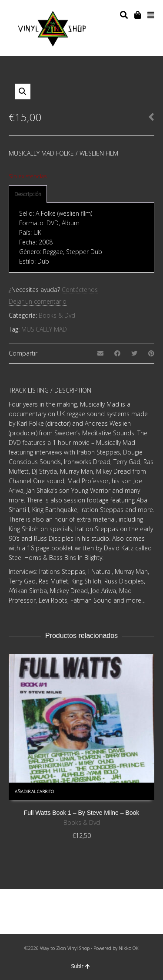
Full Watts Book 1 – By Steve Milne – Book (82, 813)
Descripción (28, 194)
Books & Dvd (57, 315)
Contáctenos (80, 290)
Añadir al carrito (34, 792)
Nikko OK (129, 948)
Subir (80, 966)
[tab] (28, 194)
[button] (23, 92)
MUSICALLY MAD (44, 329)
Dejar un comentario (38, 301)
